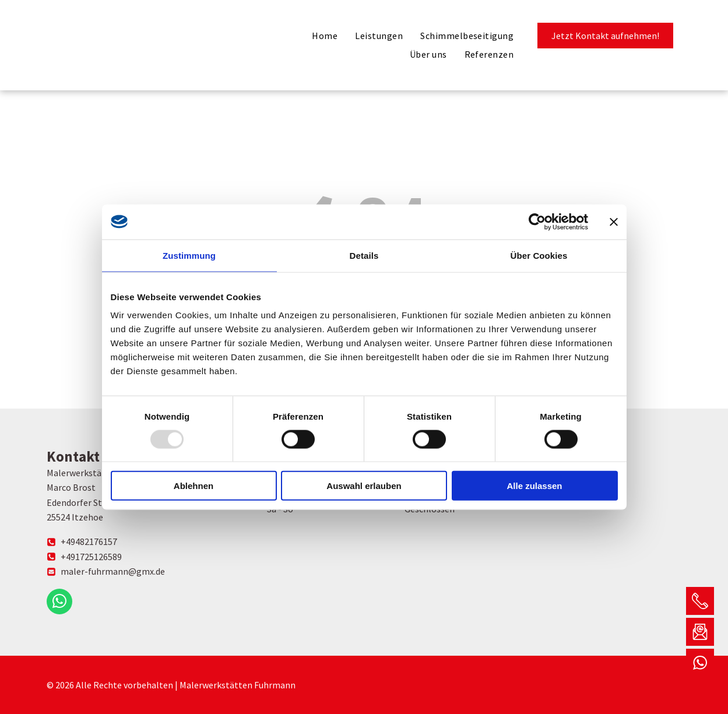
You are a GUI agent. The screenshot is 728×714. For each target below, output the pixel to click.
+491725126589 (91, 557)
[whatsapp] (59, 603)
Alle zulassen (534, 486)
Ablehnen (194, 486)
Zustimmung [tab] (189, 255)
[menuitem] (325, 36)
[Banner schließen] (614, 221)
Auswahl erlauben (364, 486)
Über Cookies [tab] (539, 255)
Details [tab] (364, 255)
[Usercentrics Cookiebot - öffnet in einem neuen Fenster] (537, 221)
